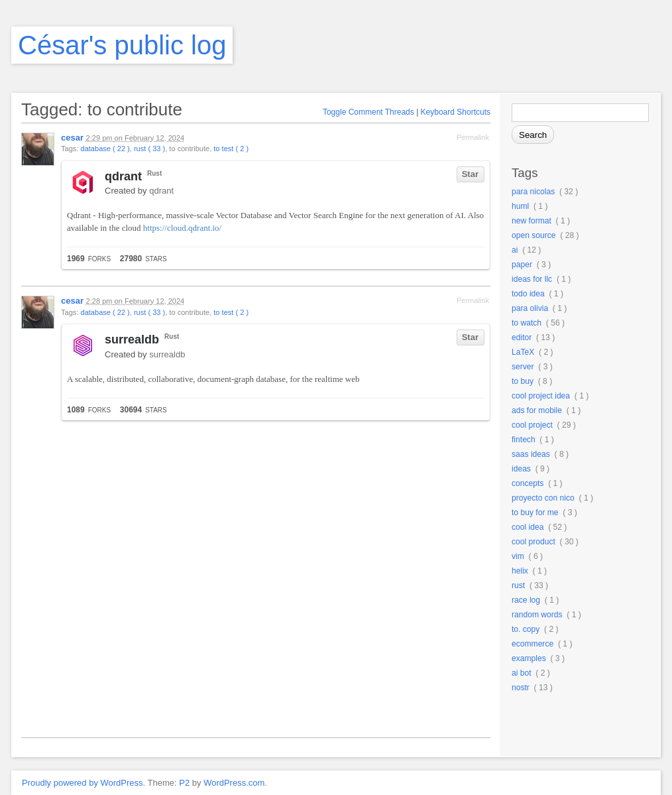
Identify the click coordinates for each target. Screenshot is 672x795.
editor (522, 337)
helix (520, 571)
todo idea (528, 294)
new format (532, 221)
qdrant (123, 176)
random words (537, 615)
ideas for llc (532, 279)
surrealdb (132, 339)
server (523, 367)
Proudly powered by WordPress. (84, 783)
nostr (521, 688)
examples (529, 658)
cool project (532, 425)
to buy (523, 381)
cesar (72, 138)
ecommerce (532, 644)
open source (534, 235)
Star (470, 174)
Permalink (473, 137)
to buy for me (535, 513)
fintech (524, 440)
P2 (184, 783)
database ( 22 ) (105, 149)
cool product (533, 542)
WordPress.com (234, 783)
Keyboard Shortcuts (456, 112)
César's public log (122, 45)
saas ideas (531, 454)
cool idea (528, 527)
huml (520, 206)
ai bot (522, 673)
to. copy (526, 629)
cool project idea (541, 396)
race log (526, 600)
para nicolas (533, 192)
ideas (521, 469)
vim (518, 556)
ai (515, 250)
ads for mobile (537, 410)
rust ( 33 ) (149, 149)
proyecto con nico (543, 498)
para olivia (530, 308)
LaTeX (523, 352)
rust (518, 585)
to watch (527, 323)
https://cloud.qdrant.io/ (182, 228)
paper (522, 265)
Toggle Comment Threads (368, 112)
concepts (528, 483)
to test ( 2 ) (231, 149)
